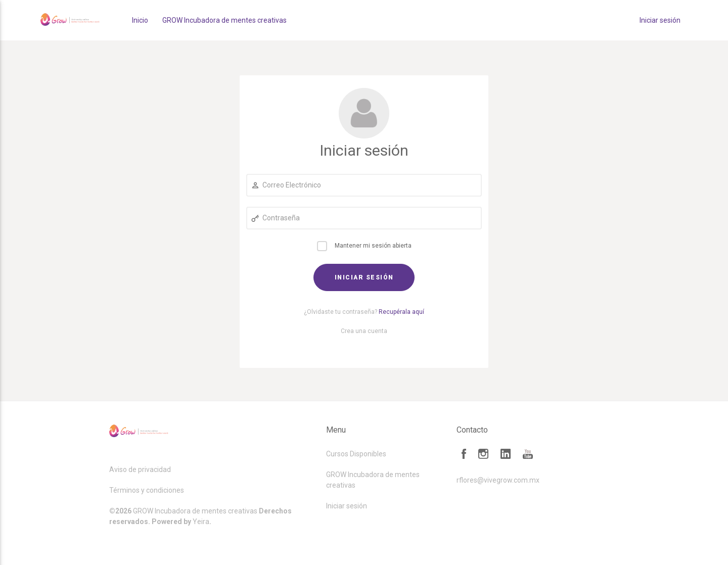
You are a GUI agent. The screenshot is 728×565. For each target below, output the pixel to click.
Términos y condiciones (147, 490)
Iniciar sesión (660, 20)
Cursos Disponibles (356, 454)
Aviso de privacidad (140, 469)
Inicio (140, 20)
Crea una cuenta (364, 331)
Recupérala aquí (401, 312)
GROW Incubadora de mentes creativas (224, 20)
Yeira (201, 522)
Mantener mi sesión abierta (373, 246)
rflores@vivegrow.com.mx (498, 480)
